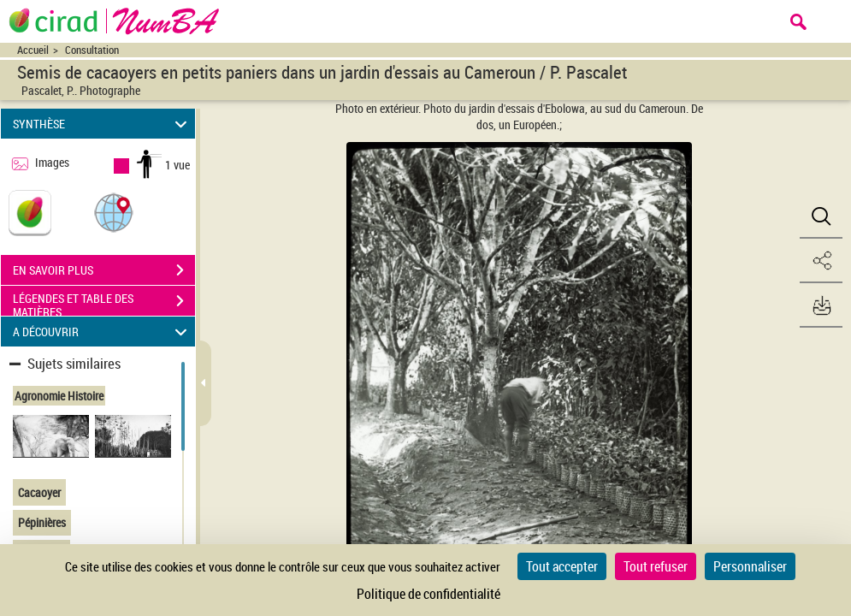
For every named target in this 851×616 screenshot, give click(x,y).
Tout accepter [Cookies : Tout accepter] (562, 566)
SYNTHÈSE (102, 124)
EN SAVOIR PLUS (104, 270)
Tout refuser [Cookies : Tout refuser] (656, 566)
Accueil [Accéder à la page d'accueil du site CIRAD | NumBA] (33, 50)
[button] (114, 212)
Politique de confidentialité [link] (428, 594)
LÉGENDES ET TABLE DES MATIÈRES (104, 303)
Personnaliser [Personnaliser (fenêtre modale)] (750, 566)
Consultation (92, 50)
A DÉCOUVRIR (102, 332)
